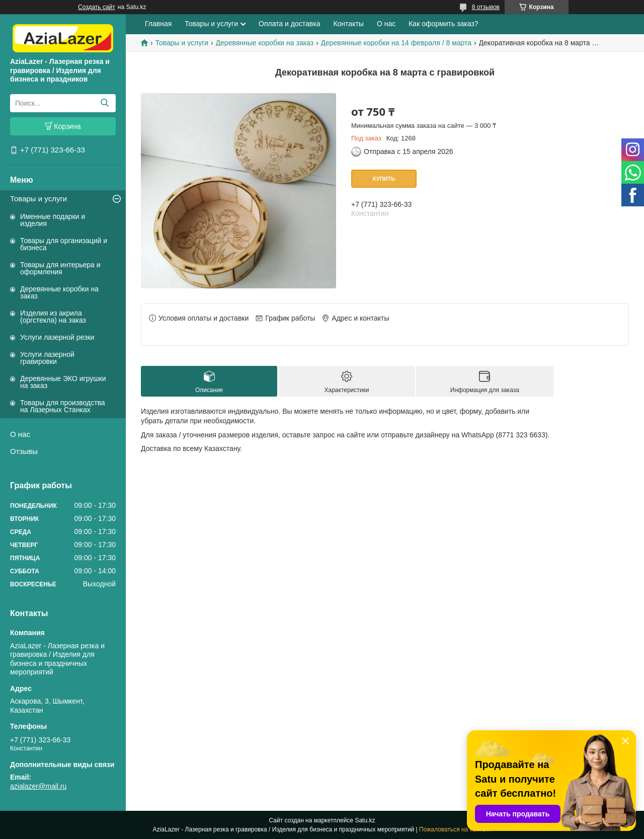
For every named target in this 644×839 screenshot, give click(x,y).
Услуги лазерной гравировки (47, 358)
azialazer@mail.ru (38, 786)
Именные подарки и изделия (53, 220)
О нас (20, 434)
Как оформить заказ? (443, 24)
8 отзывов (486, 7)
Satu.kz (365, 820)
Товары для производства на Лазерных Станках (63, 406)
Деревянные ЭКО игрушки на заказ (63, 382)
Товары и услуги (38, 199)
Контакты (348, 24)
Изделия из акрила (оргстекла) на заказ (53, 317)
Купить (384, 179)
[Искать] (104, 103)
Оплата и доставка (289, 24)
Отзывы (24, 451)
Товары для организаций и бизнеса (64, 244)
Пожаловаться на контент (455, 829)
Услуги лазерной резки (57, 337)
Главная (158, 24)
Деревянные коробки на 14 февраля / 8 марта (396, 43)
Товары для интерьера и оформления (60, 268)
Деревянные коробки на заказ (59, 292)
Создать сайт (97, 7)
